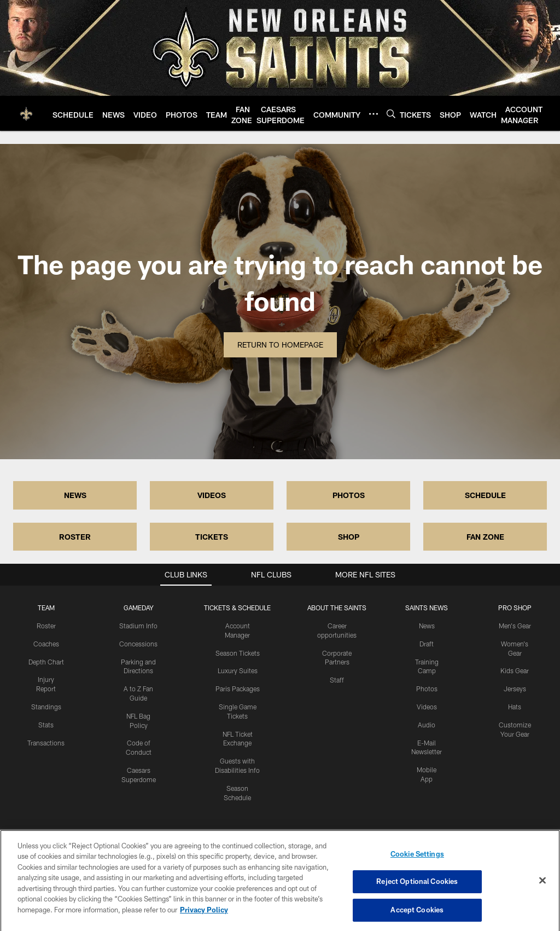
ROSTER (75, 537)
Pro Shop (515, 608)
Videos (427, 707)
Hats (515, 707)
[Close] (542, 888)
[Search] (391, 114)
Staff (337, 680)
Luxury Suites (238, 670)
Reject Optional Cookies (417, 889)
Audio (427, 725)
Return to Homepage (280, 345)
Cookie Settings (417, 861)
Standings (46, 707)
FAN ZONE (485, 537)
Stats (46, 725)
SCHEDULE (485, 495)
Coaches (46, 644)
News (427, 626)
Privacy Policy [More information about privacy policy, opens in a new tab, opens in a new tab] (204, 917)
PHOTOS (349, 495)
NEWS (75, 495)
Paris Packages (238, 689)
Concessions (138, 644)
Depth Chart (46, 662)
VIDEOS (212, 495)
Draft (427, 644)
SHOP (349, 537)
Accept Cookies (417, 917)
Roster (46, 626)
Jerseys (515, 689)
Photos (427, 689)
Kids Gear (515, 670)
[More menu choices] (374, 114)
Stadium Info (138, 626)
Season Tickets (238, 653)
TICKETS (212, 537)
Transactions (46, 743)
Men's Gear (515, 626)
